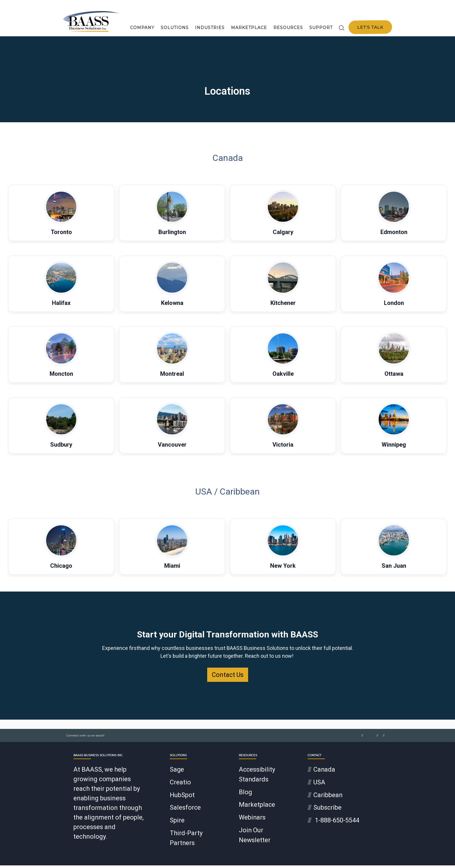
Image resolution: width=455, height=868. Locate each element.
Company (142, 28)
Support (321, 28)
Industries (210, 28)
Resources (288, 28)
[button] (61, 217)
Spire (177, 824)
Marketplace (249, 28)
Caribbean (325, 799)
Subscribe (325, 811)
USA (316, 786)
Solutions (175, 28)
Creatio (180, 786)
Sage (177, 774)
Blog (245, 796)
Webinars (252, 821)
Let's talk (370, 27)
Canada (322, 774)
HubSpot (182, 799)
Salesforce (185, 811)
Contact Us (228, 679)
